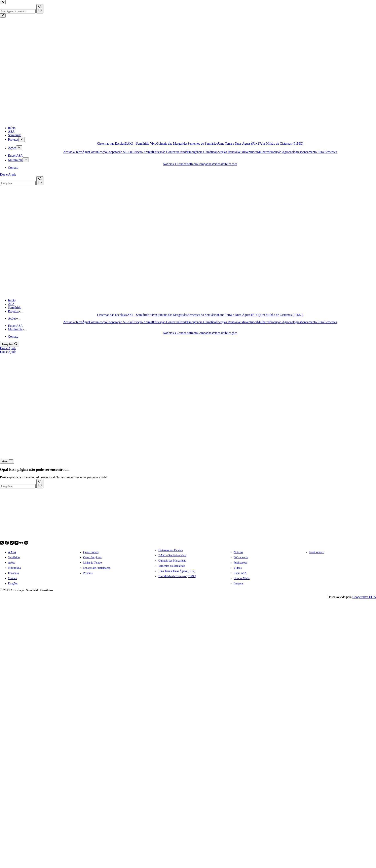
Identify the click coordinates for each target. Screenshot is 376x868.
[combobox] (18, 486)
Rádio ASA (240, 573)
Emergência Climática (201, 322)
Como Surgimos (92, 557)
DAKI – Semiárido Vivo (140, 315)
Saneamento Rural (313, 322)
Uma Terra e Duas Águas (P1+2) (239, 315)
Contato (13, 336)
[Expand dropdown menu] (22, 312)
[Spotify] (26, 544)
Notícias (168, 333)
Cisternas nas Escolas (111, 315)
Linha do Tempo (92, 563)
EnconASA (15, 326)
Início (12, 300)
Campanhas (205, 333)
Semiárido (15, 308)
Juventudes (250, 322)
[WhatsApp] (2, 544)
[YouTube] (17, 544)
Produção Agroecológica (285, 322)
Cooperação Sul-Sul (120, 322)
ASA (11, 304)
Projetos (14, 311)
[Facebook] (7, 544)
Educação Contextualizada (170, 322)
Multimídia (16, 329)
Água (86, 322)
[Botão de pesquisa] (40, 484)
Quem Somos (91, 552)
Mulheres (263, 322)
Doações (13, 584)
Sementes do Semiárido (203, 315)
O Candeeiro (182, 333)
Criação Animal (143, 322)
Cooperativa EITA (364, 597)
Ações (13, 318)
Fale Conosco (317, 552)
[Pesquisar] (9, 344)
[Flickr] (22, 544)
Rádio (194, 333)
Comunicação (98, 322)
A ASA (12, 552)
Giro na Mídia (242, 578)
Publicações (229, 333)
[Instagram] (12, 544)
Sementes (331, 322)
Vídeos (217, 333)
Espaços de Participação (97, 568)
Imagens (238, 584)
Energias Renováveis (229, 322)
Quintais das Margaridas (172, 315)
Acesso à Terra (73, 322)
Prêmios (88, 573)
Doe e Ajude (8, 348)
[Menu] (7, 461)
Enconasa (13, 573)
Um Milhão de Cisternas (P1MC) (282, 315)
